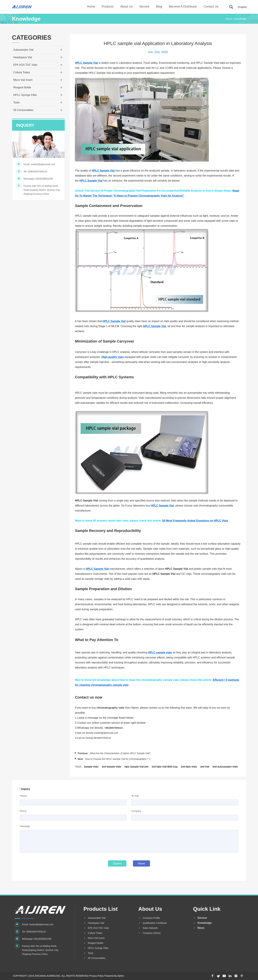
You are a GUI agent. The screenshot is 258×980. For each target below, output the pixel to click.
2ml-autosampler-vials (225, 767)
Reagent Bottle (22, 87)
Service (144, 7)
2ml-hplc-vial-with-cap (165, 767)
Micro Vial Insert (23, 80)
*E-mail (135, 796)
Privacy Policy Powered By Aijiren (107, 976)
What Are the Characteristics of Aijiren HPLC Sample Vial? (120, 753)
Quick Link (207, 909)
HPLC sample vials (160, 652)
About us (126, 7)
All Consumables (23, 110)
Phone (23, 811)
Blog (159, 7)
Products (108, 7)
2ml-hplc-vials (189, 767)
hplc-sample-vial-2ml (136, 767)
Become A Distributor (183, 7)
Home (91, 7)
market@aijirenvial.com (43, 164)
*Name (23, 796)
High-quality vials (113, 357)
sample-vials (91, 767)
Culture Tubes (22, 72)
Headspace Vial (23, 57)
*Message (25, 826)
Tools (16, 102)
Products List (100, 909)
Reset (141, 863)
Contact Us (211, 7)
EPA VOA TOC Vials (25, 65)
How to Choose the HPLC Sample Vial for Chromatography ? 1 (118, 759)
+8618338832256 (44, 179)
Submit (117, 863)
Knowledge (240, 19)
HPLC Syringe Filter (25, 95)
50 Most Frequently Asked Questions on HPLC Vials (195, 521)
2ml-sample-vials (112, 767)
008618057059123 (38, 172)
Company (136, 811)
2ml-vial (205, 767)
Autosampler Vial (23, 50)
